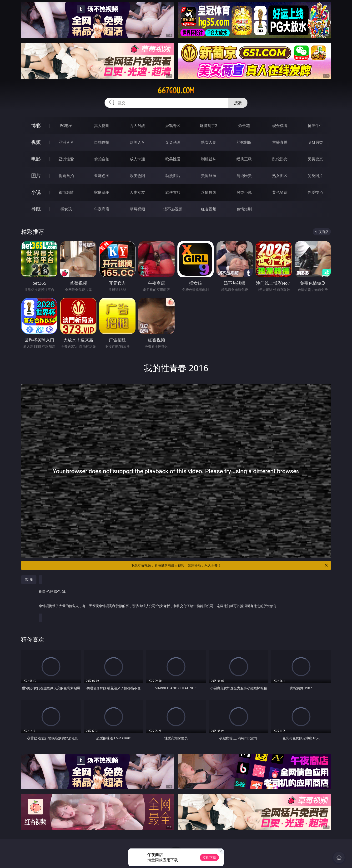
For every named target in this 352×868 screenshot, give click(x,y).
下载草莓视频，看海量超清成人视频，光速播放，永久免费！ (230, 565)
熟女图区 (280, 176)
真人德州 (102, 126)
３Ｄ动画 (173, 142)
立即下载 (209, 857)
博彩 (36, 125)
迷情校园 (209, 192)
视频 (36, 142)
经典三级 (244, 159)
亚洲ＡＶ (66, 142)
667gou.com (176, 91)
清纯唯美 (244, 176)
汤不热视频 (173, 209)
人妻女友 (137, 192)
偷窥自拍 (66, 176)
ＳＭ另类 (315, 142)
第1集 (29, 580)
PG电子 (66, 126)
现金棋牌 (280, 126)
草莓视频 (137, 209)
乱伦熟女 (280, 159)
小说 (36, 192)
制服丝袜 (209, 159)
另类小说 (244, 192)
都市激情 (66, 192)
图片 (36, 175)
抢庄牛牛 (315, 126)
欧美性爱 (173, 159)
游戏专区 (173, 126)
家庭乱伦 (102, 192)
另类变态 (315, 159)
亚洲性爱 (66, 159)
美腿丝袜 (209, 176)
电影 (36, 159)
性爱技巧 (315, 192)
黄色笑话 (280, 192)
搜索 (238, 103)
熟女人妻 (209, 142)
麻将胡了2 (209, 126)
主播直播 (280, 142)
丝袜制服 (244, 142)
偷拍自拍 (102, 159)
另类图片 (315, 176)
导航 (36, 209)
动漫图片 (173, 176)
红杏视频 (209, 209)
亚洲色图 (102, 176)
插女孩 (66, 209)
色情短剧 (244, 209)
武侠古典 (173, 192)
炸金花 (244, 126)
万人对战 (137, 126)
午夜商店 (102, 209)
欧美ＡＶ (137, 142)
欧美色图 (137, 176)
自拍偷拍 (102, 142)
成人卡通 (137, 159)
